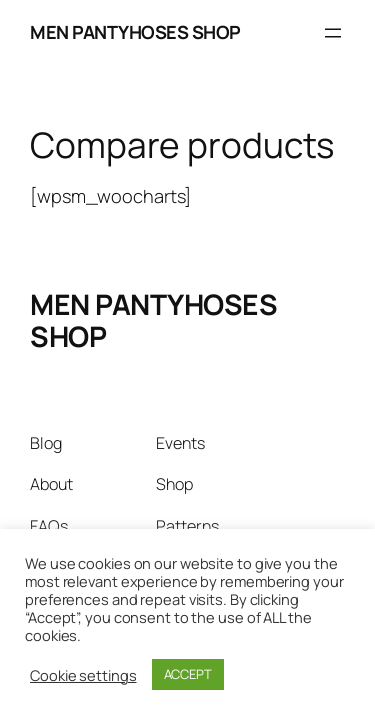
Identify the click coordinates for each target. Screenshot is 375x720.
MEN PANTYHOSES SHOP (135, 32)
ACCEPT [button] (188, 674)
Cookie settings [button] (83, 675)
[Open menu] (333, 33)
